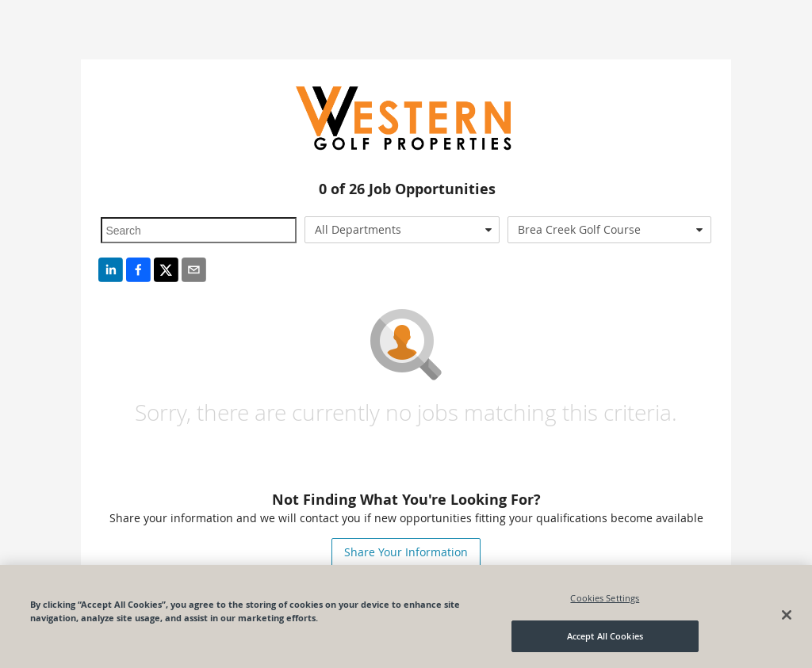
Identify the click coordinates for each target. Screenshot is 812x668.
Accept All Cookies (605, 636)
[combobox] (402, 230)
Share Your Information (406, 552)
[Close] (787, 615)
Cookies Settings (605, 598)
